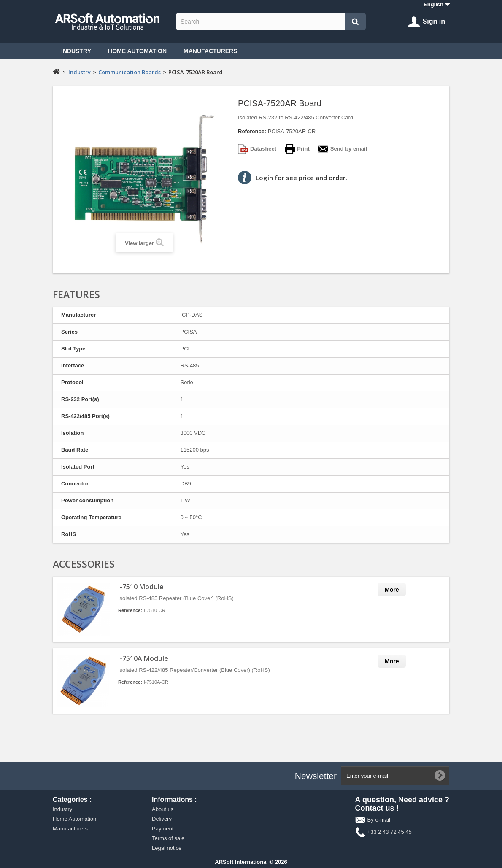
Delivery (162, 819)
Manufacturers (211, 51)
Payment (163, 829)
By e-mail (379, 820)
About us (163, 809)
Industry (76, 51)
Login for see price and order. (301, 178)
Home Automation (137, 51)
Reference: (252, 131)
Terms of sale (168, 838)
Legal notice (167, 848)
